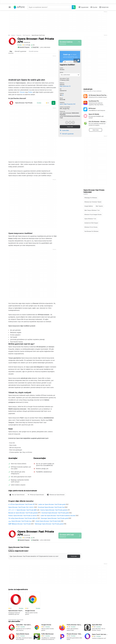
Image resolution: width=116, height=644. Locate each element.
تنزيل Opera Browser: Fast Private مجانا (20, 521)
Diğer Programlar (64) (70, 104)
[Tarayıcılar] (19, 35)
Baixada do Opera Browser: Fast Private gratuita (23, 513)
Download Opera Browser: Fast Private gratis (55, 513)
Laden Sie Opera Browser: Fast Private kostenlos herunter (58, 516)
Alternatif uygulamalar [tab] (20, 51)
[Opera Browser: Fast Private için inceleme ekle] (26, 45)
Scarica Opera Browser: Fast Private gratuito (54, 510)
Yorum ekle (70, 127)
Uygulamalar (83, 7)
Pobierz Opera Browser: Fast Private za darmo (23, 516)
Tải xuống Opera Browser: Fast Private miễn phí (23, 518)
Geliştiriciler (104, 7)
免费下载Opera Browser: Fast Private (19, 524)
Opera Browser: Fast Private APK (36, 40)
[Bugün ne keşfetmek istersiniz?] (74, 7)
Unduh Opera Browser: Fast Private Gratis (48, 521)
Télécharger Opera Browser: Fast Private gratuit (49, 524)
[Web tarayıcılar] (27, 35)
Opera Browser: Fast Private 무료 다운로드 (21, 507)
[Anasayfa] (9, 35)
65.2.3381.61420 (70, 75)
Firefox (30, 92)
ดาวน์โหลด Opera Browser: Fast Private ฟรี (21, 504)
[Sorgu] (50, 7)
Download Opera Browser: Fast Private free (51, 507)
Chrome (22, 92)
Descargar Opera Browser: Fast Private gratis (54, 518)
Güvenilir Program (24, 47)
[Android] (13, 35)
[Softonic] (19, 7)
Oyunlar (94, 7)
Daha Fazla (96, 130)
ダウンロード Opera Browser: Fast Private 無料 (22, 510)
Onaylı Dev (35, 47)
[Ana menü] (10, 7)
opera (61, 104)
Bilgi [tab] (11, 51)
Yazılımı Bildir (64, 130)
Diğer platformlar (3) (65, 86)
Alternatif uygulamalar (67, 134)
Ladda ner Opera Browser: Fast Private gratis (52, 504)
